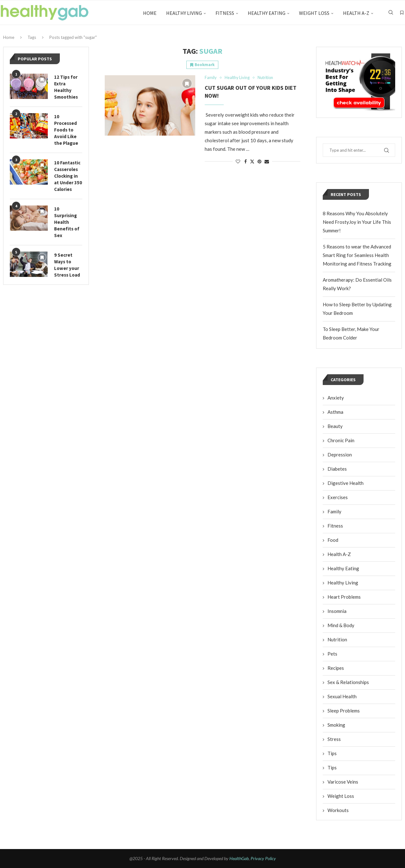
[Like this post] (238, 161)
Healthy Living (184, 13)
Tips (332, 753)
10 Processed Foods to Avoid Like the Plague (66, 130)
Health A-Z (356, 13)
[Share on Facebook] (246, 161)
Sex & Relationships (348, 682)
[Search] (391, 13)
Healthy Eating (267, 13)
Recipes (336, 668)
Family (334, 511)
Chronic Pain (341, 440)
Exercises (338, 497)
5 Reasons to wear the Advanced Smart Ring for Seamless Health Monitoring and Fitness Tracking (357, 255)
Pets (332, 654)
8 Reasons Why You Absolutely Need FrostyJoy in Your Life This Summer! (357, 222)
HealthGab (239, 858)
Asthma (335, 412)
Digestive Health (346, 483)
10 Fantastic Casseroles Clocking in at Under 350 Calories (68, 176)
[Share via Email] (267, 161)
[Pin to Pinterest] (259, 161)
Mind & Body (341, 625)
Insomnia (337, 611)
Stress (334, 739)
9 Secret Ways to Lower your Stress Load (67, 265)
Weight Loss (314, 13)
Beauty (335, 426)
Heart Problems (344, 597)
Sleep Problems (344, 711)
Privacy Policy (263, 858)
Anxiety (336, 398)
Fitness (225, 13)
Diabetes (337, 469)
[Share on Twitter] (252, 161)
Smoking (336, 725)
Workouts (338, 810)
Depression (340, 455)
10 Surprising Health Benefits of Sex (67, 222)
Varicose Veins (343, 782)
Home (150, 13)
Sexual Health (342, 696)
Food (333, 540)
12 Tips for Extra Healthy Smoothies (66, 87)
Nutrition (337, 639)
